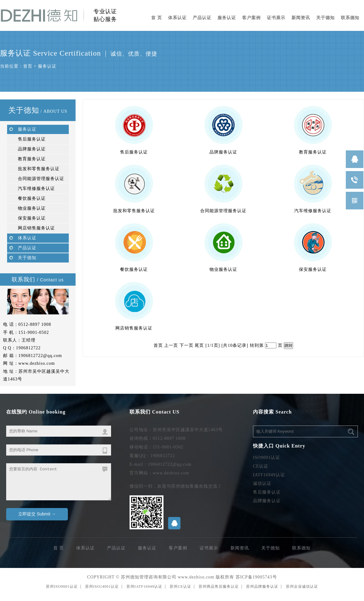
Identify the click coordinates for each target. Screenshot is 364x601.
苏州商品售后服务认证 (219, 586)
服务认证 (227, 18)
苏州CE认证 (180, 586)
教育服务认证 (32, 159)
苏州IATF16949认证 (144, 586)
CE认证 (261, 466)
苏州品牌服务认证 (262, 586)
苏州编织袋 (5, 599)
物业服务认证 (32, 208)
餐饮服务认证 (32, 198)
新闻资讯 (301, 18)
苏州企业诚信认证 (302, 586)
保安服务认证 (32, 218)
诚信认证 (262, 483)
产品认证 (202, 18)
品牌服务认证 (32, 149)
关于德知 (325, 18)
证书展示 (276, 18)
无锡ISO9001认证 (17, 599)
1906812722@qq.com (40, 356)
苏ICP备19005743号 (256, 577)
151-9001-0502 (34, 332)
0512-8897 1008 (35, 324)
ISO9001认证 (267, 458)
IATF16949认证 (269, 475)
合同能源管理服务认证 (41, 179)
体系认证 (177, 18)
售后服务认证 (32, 139)
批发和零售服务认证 (39, 169)
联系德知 (350, 18)
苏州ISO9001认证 (62, 586)
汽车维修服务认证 (36, 189)
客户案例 (251, 18)
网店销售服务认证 (36, 228)
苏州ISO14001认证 (102, 586)
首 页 (157, 18)
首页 (28, 66)
